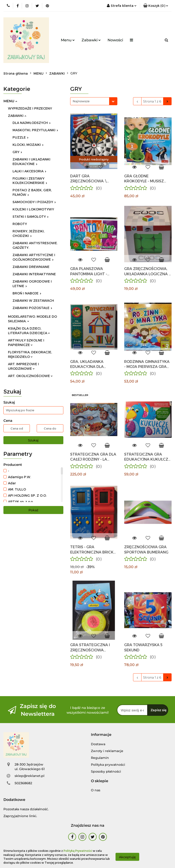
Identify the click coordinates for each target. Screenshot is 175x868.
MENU (10, 101)
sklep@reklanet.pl (30, 776)
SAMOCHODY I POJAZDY (34, 202)
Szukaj (33, 440)
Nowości (115, 40)
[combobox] (94, 101)
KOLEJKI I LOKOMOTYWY (33, 209)
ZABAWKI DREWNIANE (31, 267)
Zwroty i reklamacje (107, 751)
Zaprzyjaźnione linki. (20, 816)
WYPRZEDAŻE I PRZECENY (30, 108)
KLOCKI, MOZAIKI (28, 145)
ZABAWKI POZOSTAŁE (32, 308)
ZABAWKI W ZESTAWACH (33, 300)
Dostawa (98, 744)
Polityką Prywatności (78, 851)
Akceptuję (127, 857)
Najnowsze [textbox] (81, 101)
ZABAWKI (17, 116)
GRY (17, 152)
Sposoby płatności (106, 771)
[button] (101, 735)
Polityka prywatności (108, 765)
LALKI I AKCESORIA (29, 171)
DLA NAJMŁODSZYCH (32, 123)
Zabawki (91, 40)
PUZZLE (21, 137)
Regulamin (100, 758)
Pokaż (33, 510)
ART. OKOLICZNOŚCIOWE (30, 376)
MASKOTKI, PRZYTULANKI (35, 130)
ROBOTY (20, 224)
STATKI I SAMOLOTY (31, 216)
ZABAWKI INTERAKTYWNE (34, 274)
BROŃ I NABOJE (27, 293)
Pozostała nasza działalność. (26, 809)
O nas (96, 790)
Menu (68, 40)
